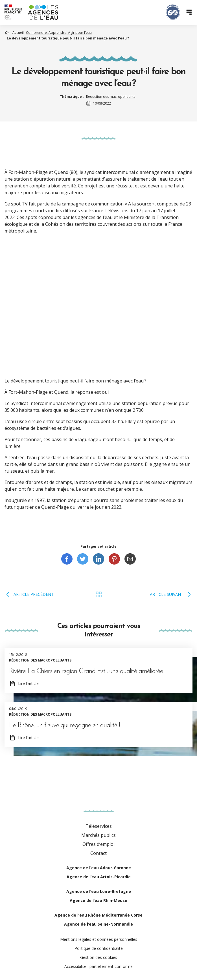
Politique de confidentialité (99, 948)
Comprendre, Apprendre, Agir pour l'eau (59, 33)
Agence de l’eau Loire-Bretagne (99, 891)
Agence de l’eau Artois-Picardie (99, 877)
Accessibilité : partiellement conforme (98, 966)
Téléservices (99, 826)
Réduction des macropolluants (111, 97)
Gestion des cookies (99, 957)
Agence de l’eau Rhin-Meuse (98, 900)
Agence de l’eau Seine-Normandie (98, 924)
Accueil (18, 33)
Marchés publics (98, 835)
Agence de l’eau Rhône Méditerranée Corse (98, 915)
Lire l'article (28, 683)
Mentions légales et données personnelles (99, 939)
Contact (98, 853)
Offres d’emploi (98, 844)
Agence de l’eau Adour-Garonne (99, 868)
